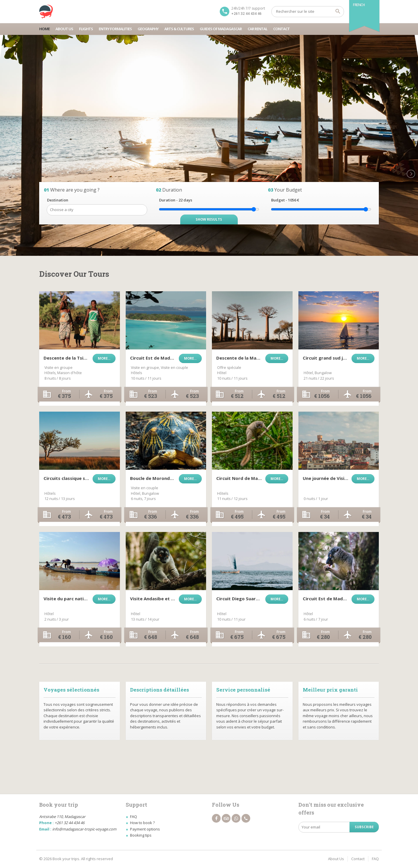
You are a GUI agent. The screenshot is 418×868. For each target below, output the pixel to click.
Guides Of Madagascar (221, 29)
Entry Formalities (115, 29)
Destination (58, 200)
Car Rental (257, 29)
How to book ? (142, 823)
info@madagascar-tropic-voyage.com (84, 829)
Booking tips (141, 835)
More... (104, 358)
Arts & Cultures (179, 29)
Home (44, 29)
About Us (64, 29)
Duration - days (176, 200)
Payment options (145, 829)
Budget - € (285, 200)
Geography (148, 29)
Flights (86, 29)
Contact (281, 29)
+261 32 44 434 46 (246, 14)
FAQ (134, 817)
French (359, 5)
